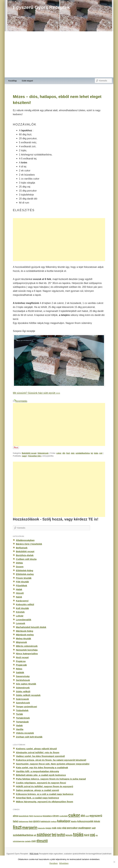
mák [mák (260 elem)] (54, 828)
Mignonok (21, 642)
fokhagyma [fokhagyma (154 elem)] (24, 821)
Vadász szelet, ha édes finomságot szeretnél (40, 756)
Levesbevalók (24, 620)
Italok (19, 597)
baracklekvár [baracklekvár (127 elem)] (24, 816)
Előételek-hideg (25, 570)
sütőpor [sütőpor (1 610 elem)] (44, 835)
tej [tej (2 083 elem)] (54, 835)
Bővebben (64, 863)
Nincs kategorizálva (27, 654)
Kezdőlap (13, 81)
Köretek (20, 612)
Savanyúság (23, 676)
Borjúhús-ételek (25, 555)
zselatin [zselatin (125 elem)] (28, 841)
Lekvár (20, 616)
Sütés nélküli (23, 691)
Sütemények (43, 453)
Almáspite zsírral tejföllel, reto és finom (38, 752)
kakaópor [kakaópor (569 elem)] (64, 821)
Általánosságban (25, 540)
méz (73, 453)
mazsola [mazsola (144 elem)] (41, 828)
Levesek (21, 623)
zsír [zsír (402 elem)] (34, 841)
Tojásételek (22, 710)
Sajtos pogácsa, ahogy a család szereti (37, 790)
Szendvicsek (23, 703)
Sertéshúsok (23, 680)
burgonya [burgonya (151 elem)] (38, 816)
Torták (19, 714)
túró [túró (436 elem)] (87, 835)
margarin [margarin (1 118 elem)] (30, 827)
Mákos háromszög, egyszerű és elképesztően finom (45, 802)
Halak (19, 589)
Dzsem (20, 567)
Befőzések (22, 548)
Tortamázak (22, 722)
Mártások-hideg (25, 631)
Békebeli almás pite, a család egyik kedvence (41, 775)
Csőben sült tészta (26, 559)
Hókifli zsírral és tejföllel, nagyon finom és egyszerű (45, 786)
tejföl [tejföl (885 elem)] (61, 835)
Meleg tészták (24, 638)
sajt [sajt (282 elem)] (94, 828)
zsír (101, 453)
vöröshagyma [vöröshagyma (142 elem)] (19, 841)
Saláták (20, 672)
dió (64, 453)
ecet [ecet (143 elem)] (87, 816)
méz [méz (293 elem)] (59, 828)
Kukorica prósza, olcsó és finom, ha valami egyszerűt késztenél (51, 760)
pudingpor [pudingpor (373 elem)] (85, 828)
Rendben (54, 863)
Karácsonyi (22, 601)
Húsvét (20, 593)
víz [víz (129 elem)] (97, 835)
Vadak (19, 725)
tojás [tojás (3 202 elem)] (78, 834)
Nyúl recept (22, 657)
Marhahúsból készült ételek (31, 627)
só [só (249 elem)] (35, 835)
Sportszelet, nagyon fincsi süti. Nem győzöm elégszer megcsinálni (53, 764)
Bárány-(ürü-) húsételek (29, 544)
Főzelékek (22, 586)
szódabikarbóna (83, 453)
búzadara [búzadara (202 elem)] (47, 816)
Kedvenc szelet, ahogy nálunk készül (36, 749)
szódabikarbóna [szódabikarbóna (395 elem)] (23, 835)
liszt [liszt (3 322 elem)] (17, 827)
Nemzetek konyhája (27, 650)
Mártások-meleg (25, 635)
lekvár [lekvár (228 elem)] (97, 821)
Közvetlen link (35, 456)
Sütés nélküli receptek (28, 695)
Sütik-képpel (27, 81)
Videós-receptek (25, 733)
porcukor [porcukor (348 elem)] (72, 828)
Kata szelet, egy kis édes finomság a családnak (42, 767)
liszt (68, 453)
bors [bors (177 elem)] (31, 816)
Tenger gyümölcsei (27, 707)
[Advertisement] (59, 54)
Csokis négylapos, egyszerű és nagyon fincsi (41, 783)
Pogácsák (21, 665)
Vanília (20, 729)
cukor (59, 453)
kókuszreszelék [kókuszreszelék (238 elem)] (85, 821)
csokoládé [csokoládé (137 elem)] (64, 816)
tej (92, 453)
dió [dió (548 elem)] (83, 816)
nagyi (24, 456)
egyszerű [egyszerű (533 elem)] (96, 816)
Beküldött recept (29, 453)
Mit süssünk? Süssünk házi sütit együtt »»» (36, 393)
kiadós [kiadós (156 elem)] (74, 821)
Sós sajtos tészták (26, 684)
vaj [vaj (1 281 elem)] (92, 835)
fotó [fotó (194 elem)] (31, 821)
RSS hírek (34, 854)
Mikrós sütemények (27, 646)
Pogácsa (21, 661)
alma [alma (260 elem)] (16, 816)
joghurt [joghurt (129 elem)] (54, 821)
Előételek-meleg (25, 574)
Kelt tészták (22, 608)
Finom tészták (24, 578)
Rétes (19, 669)
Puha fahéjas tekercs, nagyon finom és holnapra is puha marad (51, 779)
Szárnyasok (22, 699)
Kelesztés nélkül (25, 604)
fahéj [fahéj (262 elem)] (16, 821)
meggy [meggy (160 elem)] (48, 828)
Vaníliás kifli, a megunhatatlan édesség (37, 771)
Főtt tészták (22, 582)
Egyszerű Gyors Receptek (41, 7)
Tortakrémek (23, 718)
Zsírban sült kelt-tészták (29, 737)
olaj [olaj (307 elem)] (64, 828)
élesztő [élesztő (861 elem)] (42, 841)
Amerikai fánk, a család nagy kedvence (37, 798)
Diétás (19, 563)
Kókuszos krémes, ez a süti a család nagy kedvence (45, 794)
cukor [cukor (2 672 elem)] (74, 815)
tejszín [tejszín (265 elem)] (69, 835)
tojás (96, 453)
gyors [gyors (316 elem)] (36, 821)
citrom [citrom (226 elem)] (56, 816)
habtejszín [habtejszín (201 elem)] (45, 821)
